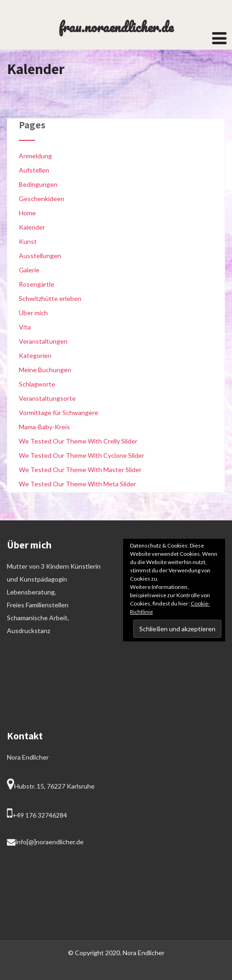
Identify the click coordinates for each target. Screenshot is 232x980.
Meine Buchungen (45, 370)
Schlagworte (37, 384)
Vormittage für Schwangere (59, 412)
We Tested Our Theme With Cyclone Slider (82, 455)
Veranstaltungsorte (47, 398)
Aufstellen (34, 170)
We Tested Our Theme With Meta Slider (77, 484)
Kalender (32, 227)
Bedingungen (38, 184)
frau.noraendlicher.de (116, 27)
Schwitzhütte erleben (50, 298)
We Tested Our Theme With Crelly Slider (78, 441)
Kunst (28, 241)
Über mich (33, 313)
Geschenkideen (42, 199)
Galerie (29, 270)
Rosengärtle (37, 284)
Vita (25, 327)
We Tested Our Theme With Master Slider (80, 470)
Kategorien (35, 355)
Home (27, 213)
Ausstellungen (40, 256)
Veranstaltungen (43, 341)
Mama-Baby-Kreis (44, 427)
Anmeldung (35, 156)
